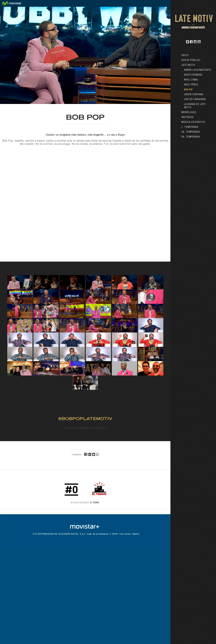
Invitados (187, 117)
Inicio (185, 56)
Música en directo (193, 122)
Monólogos (189, 113)
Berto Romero (193, 75)
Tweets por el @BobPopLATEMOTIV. (85, 428)
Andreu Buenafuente (198, 70)
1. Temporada (190, 127)
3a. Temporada (191, 137)
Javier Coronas (194, 95)
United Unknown (195, 100)
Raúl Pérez (191, 85)
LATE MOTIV (188, 65)
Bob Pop (188, 90)
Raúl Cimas (191, 80)
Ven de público (191, 60)
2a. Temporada (191, 132)
